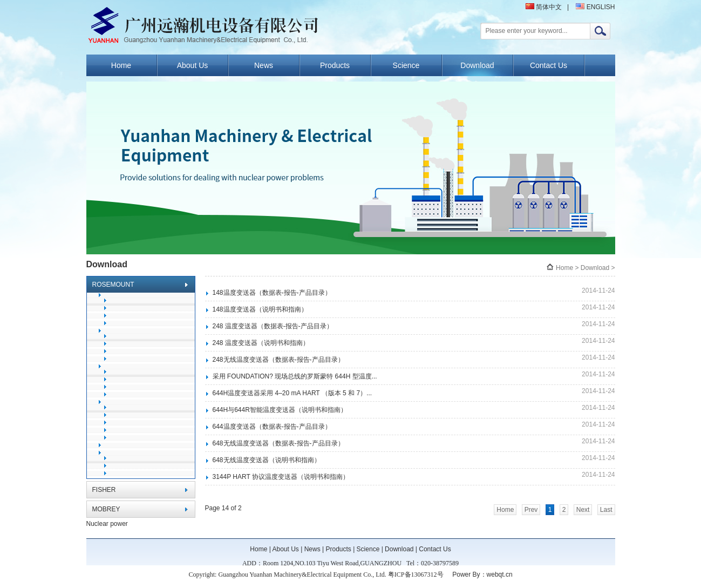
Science (406, 65)
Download (477, 65)
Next (583, 510)
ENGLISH (595, 7)
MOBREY (106, 509)
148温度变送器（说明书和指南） (260, 309)
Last (606, 510)
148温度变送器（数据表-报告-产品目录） (272, 293)
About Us (193, 65)
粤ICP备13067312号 (416, 575)
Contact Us (549, 65)
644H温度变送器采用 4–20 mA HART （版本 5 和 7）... (292, 393)
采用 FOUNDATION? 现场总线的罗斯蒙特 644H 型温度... (295, 376)
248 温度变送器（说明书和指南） (261, 343)
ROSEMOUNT (113, 285)
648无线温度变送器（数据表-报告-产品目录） (278, 443)
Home (121, 65)
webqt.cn (500, 575)
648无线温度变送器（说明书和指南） (267, 460)
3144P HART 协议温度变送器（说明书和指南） (281, 477)
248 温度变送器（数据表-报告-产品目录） (273, 326)
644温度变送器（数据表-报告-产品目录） (272, 427)
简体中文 (544, 7)
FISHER (104, 490)
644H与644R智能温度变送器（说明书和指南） (280, 410)
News (264, 65)
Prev (531, 510)
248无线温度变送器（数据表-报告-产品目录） (278, 360)
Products (335, 65)
